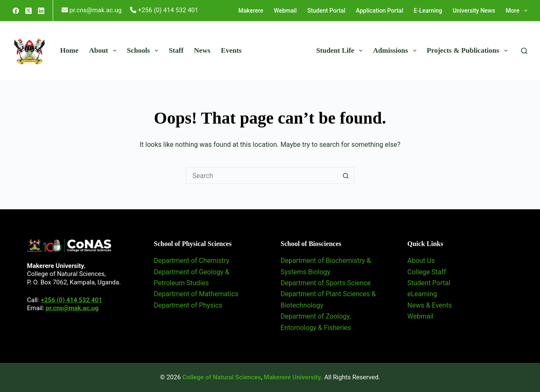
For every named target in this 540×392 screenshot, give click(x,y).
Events (231, 50)
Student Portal (326, 11)
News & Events (430, 305)
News (202, 50)
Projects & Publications (469, 51)
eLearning (422, 294)
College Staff (427, 272)
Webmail (285, 11)
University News (474, 11)
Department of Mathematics (196, 294)
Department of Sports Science (326, 283)
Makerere (251, 11)
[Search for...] (262, 176)
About (104, 51)
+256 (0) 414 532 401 (72, 300)
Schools (144, 51)
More (517, 11)
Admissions (396, 51)
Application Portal (380, 11)
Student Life (341, 51)
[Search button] (346, 176)
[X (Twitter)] (28, 11)
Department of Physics (188, 305)
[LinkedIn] (41, 11)
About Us (421, 261)
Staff (176, 50)
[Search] (524, 51)
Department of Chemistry (192, 261)
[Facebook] (16, 11)
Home (69, 50)
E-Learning (428, 11)
